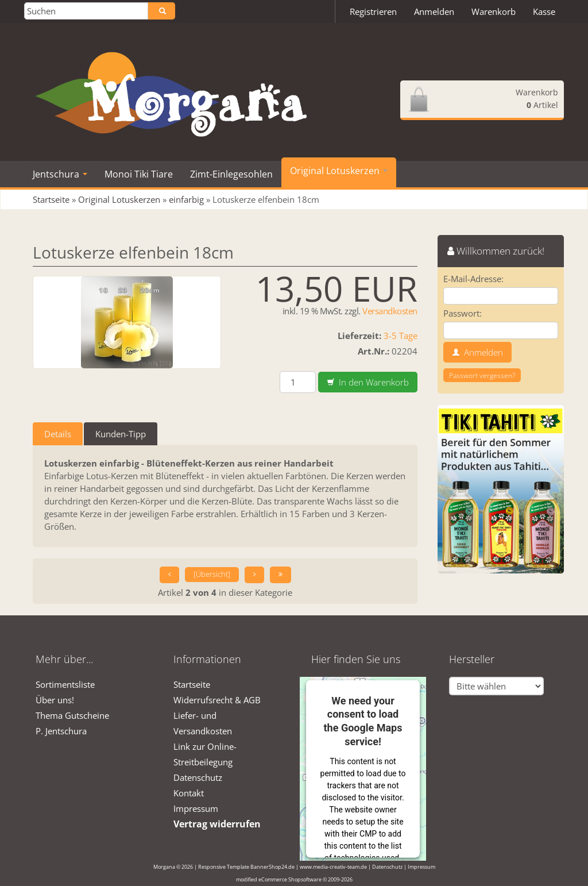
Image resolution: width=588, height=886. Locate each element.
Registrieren (373, 11)
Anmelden (434, 11)
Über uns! (55, 700)
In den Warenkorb (368, 382)
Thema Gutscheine (72, 715)
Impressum (196, 808)
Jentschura (60, 174)
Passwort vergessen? (482, 375)
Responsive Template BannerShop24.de (246, 867)
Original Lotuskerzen (339, 171)
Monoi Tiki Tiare (139, 174)
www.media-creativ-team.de (333, 867)
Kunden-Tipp (121, 434)
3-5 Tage (401, 336)
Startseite (192, 684)
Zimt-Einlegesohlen (231, 174)
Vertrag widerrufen (217, 824)
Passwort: (463, 313)
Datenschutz (198, 777)
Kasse (544, 11)
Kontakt (189, 793)
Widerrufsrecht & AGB (217, 700)
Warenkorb (494, 11)
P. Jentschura (61, 731)
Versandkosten (390, 311)
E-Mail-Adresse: (473, 279)
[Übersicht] (212, 574)
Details (58, 434)
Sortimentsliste (65, 684)
